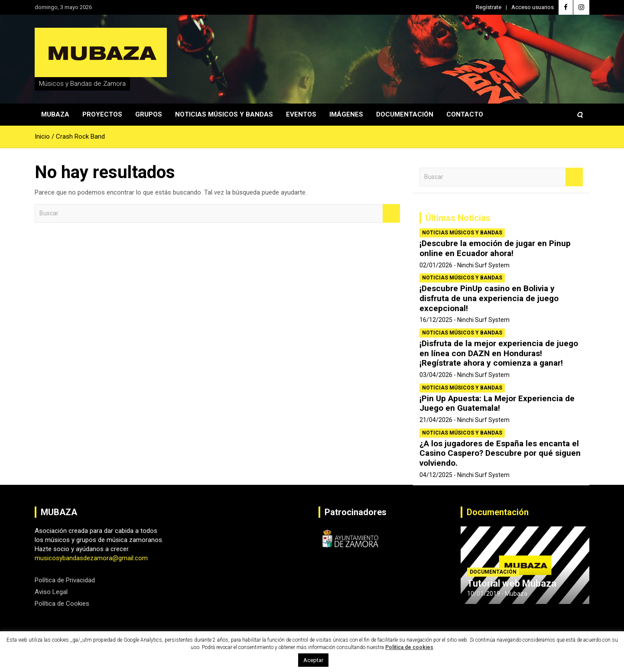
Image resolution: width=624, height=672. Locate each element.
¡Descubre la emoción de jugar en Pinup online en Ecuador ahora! (495, 248)
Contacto (465, 114)
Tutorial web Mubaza (512, 583)
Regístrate (489, 7)
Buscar (391, 213)
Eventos (301, 114)
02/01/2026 (436, 265)
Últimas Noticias (458, 218)
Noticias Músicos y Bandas (224, 114)
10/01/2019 (484, 594)
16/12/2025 (436, 320)
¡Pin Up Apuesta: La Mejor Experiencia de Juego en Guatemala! (497, 403)
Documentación (405, 114)
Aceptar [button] (313, 660)
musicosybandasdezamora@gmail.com (91, 558)
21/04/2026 (436, 420)
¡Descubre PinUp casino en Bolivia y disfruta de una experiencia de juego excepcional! (489, 298)
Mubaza (55, 114)
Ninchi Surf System (483, 265)
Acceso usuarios (533, 7)
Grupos (149, 114)
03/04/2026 (436, 375)
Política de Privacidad (65, 580)
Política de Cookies (62, 604)
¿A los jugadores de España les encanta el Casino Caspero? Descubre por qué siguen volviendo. (500, 453)
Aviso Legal (51, 592)
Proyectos (102, 114)
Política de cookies (409, 647)
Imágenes (346, 114)
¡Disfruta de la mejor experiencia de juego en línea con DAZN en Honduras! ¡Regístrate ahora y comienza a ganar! (499, 353)
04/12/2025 (436, 475)
